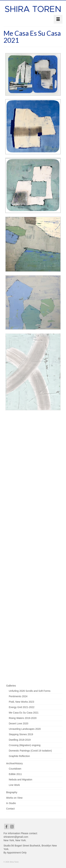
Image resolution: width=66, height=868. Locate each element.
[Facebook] (7, 826)
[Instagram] (12, 826)
